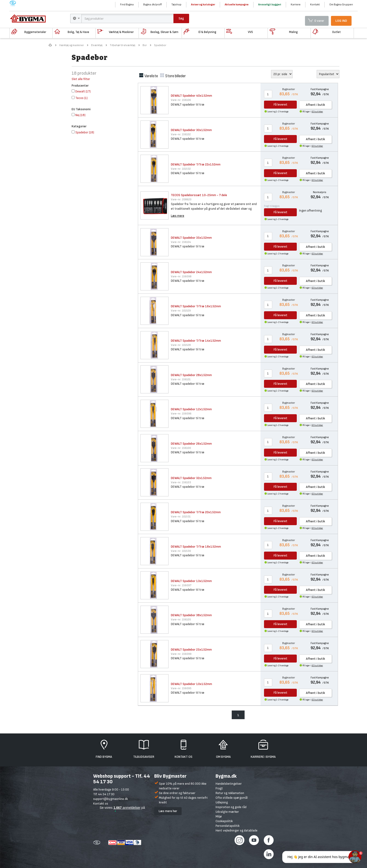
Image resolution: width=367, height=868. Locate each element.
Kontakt (315, 5)
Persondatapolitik (228, 826)
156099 (181, 654)
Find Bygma (127, 5)
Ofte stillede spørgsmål (232, 798)
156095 (181, 688)
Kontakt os (101, 804)
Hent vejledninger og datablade (237, 830)
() (81, 91)
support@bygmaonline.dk (110, 799)
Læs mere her (168, 811)
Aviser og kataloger (203, 5)
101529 (181, 311)
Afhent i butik (316, 105)
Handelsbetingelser (229, 784)
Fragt (219, 788)
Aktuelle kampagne (237, 5)
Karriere (296, 5)
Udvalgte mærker (227, 812)
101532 (181, 169)
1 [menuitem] (238, 715)
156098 (181, 277)
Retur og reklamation (230, 793)
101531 (181, 517)
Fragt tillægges (272, 206)
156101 (181, 379)
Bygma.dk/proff (152, 5)
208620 (181, 200)
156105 (181, 620)
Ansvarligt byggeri (270, 5)
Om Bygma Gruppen (341, 5)
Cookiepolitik (224, 821)
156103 (181, 482)
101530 (181, 551)
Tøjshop (176, 5)
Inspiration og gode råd (231, 807)
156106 (181, 100)
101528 (181, 345)
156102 (181, 134)
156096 (181, 414)
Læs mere (178, 216)
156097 (181, 585)
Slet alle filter (81, 79)
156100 (181, 448)
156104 (181, 242)
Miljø (219, 816)
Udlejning (222, 802)
